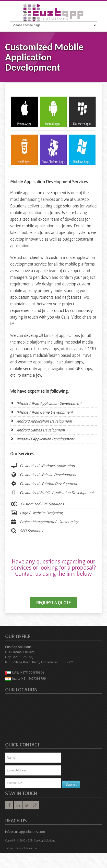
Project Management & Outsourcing (44, 522)
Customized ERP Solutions (37, 504)
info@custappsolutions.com (25, 832)
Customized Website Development (43, 475)
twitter (27, 805)
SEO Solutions (27, 531)
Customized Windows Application (43, 466)
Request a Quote (53, 603)
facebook (9, 805)
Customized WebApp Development (44, 483)
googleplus (35, 805)
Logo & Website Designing (36, 513)
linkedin (18, 805)
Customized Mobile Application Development (52, 492)
